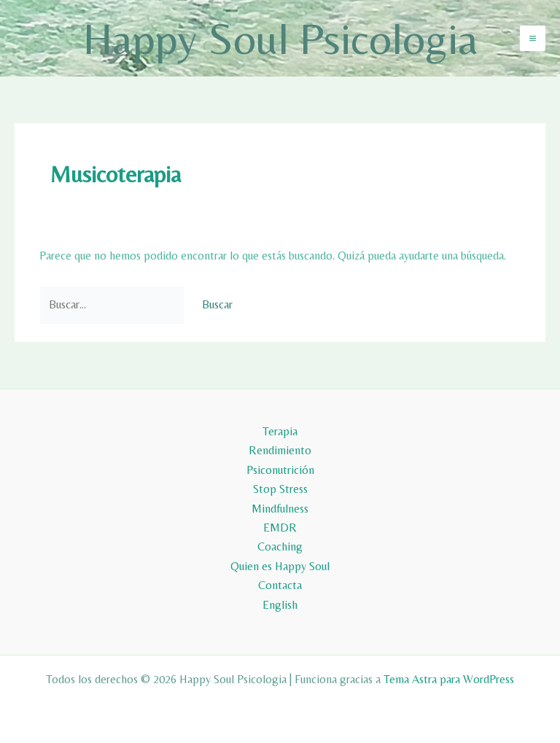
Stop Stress (280, 489)
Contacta (280, 585)
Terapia (280, 431)
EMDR (280, 528)
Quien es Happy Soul (280, 566)
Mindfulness (280, 509)
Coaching (280, 546)
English (280, 605)
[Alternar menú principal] (533, 38)
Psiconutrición (280, 470)
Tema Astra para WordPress (449, 679)
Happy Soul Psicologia (280, 38)
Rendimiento (280, 450)
